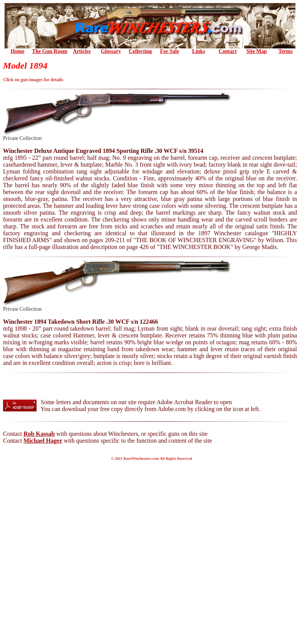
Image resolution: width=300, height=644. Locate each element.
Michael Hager (43, 441)
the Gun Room (50, 51)
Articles (82, 51)
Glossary (111, 51)
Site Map (257, 51)
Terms (286, 51)
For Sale (169, 51)
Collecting (140, 51)
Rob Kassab (39, 434)
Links (199, 51)
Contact (227, 51)
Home (18, 51)
